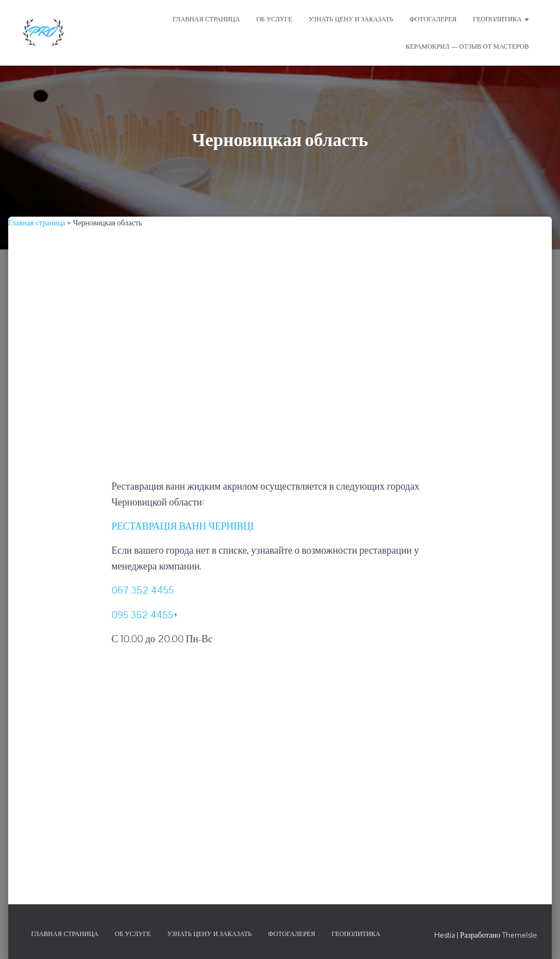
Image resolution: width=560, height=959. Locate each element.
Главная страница (37, 223)
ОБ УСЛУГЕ (275, 19)
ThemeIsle (520, 935)
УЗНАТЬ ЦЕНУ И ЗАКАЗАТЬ (351, 19)
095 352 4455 (142, 615)
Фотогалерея (291, 934)
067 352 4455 (143, 590)
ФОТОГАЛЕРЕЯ (433, 19)
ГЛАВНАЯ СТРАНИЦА (206, 19)
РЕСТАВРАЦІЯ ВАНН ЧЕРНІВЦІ (183, 526)
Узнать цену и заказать (210, 934)
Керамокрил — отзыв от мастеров (467, 47)
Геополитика (501, 19)
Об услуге (133, 934)
